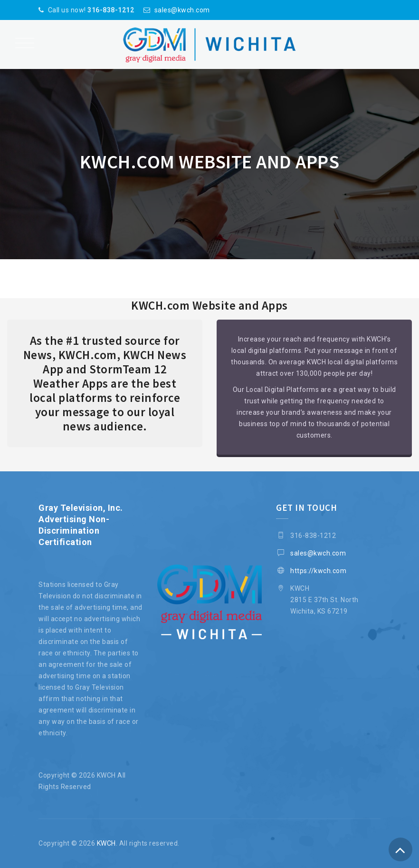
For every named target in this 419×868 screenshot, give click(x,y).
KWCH (106, 843)
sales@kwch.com (182, 10)
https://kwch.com (318, 571)
